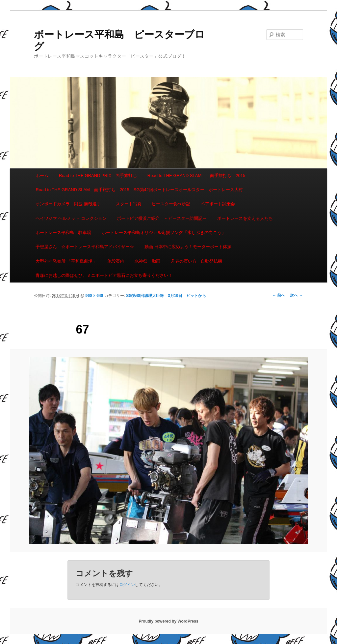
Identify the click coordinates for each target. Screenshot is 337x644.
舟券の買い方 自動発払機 (196, 261)
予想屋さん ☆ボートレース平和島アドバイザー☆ (85, 247)
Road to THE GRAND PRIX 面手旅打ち (98, 176)
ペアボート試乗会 (218, 204)
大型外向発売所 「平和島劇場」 (66, 261)
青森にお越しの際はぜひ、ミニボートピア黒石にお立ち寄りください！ (104, 275)
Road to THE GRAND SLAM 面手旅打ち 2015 (196, 176)
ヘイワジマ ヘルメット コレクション (71, 218)
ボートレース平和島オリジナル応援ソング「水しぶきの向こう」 (164, 233)
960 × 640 (94, 296)
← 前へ (279, 295)
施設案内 (116, 261)
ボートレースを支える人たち (245, 218)
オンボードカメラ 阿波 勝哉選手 (70, 204)
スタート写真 (129, 204)
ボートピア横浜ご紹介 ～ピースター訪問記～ (162, 218)
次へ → (296, 295)
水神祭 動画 (147, 261)
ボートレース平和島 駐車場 (63, 233)
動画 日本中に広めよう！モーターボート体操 (188, 247)
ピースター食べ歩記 (171, 204)
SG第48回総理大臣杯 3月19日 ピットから (166, 296)
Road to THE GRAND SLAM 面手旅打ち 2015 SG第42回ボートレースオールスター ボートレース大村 (139, 190)
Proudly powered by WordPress (168, 621)
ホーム (42, 176)
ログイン (127, 585)
